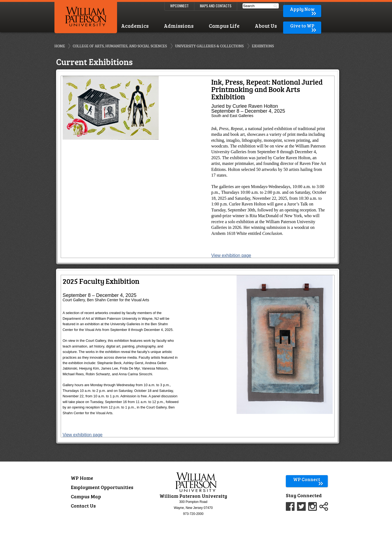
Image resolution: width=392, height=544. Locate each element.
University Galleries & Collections (209, 46)
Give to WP (304, 26)
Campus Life (224, 26)
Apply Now (304, 9)
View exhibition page (231, 255)
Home (60, 46)
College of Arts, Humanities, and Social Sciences (120, 46)
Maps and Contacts (216, 6)
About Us (266, 26)
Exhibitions (263, 46)
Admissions (179, 26)
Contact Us (83, 506)
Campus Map (86, 496)
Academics (135, 26)
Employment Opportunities (102, 487)
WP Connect (308, 479)
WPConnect (179, 6)
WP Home (82, 478)
